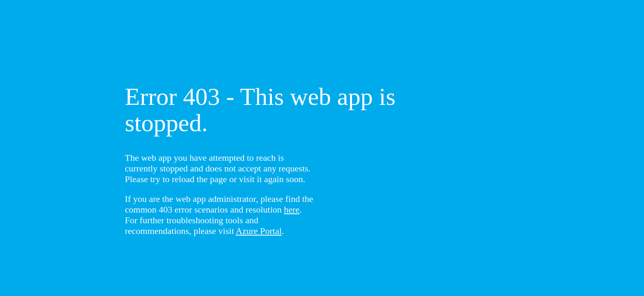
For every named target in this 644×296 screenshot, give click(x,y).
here (292, 209)
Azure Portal (259, 231)
